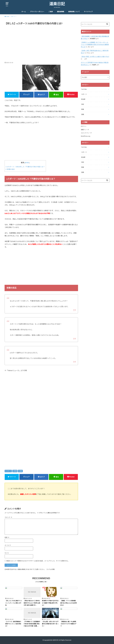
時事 (16, 471)
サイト (7, 553)
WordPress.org (86, 136)
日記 (83, 104)
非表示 (27, 163)
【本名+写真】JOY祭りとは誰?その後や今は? (95, 57)
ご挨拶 (51, 12)
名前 (7, 537)
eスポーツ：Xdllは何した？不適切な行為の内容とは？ (25, 167)
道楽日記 (57, 4)
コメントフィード (86, 133)
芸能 (21, 471)
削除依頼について (74, 12)
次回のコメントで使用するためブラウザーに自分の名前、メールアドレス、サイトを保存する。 (38, 561)
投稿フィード (85, 130)
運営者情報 (61, 12)
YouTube (84, 89)
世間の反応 (10, 169)
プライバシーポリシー (37, 12)
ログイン (84, 126)
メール (8, 545)
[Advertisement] (41, 41)
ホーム (24, 12)
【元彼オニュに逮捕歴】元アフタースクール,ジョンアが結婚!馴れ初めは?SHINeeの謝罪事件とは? (95, 45)
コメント (8, 517)
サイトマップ (88, 12)
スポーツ (9, 471)
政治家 (83, 99)
